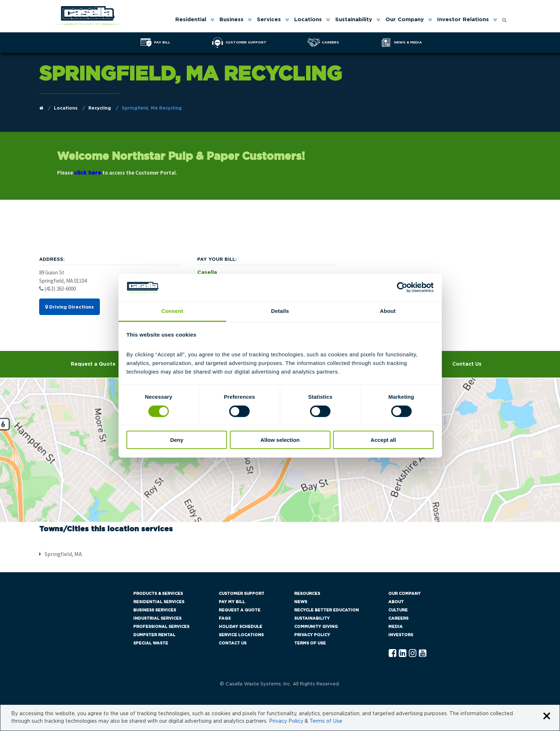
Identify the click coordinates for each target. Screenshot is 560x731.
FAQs (225, 618)
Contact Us (467, 364)
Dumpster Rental (154, 635)
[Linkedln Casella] (402, 654)
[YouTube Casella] (423, 654)
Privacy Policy (312, 635)
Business (232, 20)
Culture (398, 610)
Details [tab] (280, 311)
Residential (191, 20)
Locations (308, 20)
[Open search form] (504, 18)
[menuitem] (194, 20)
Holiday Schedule (240, 627)
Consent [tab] (172, 311)
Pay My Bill (232, 602)
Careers (398, 618)
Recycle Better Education (327, 610)
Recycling (100, 108)
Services (269, 20)
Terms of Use (310, 643)
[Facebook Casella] (392, 654)
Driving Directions (70, 307)
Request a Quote (93, 364)
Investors (401, 635)
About (396, 602)
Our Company (405, 20)
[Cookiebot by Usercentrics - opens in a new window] (402, 287)
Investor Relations (463, 20)
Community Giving (316, 627)
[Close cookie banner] (547, 716)
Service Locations (241, 635)
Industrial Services (157, 618)
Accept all (383, 440)
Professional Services (161, 627)
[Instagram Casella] (413, 654)
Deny (177, 440)
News (301, 602)
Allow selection (280, 440)
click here (88, 173)
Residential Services (159, 602)
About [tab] (388, 311)
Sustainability (354, 20)
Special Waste (151, 643)
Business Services (155, 610)
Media (395, 627)
